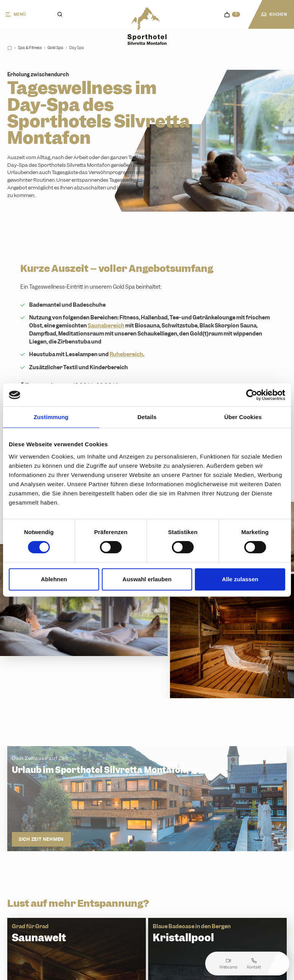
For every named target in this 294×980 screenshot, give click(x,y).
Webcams (228, 964)
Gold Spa (55, 48)
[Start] (10, 48)
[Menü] (23, 14)
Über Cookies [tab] (243, 417)
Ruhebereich (126, 354)
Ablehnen (54, 579)
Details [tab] (147, 417)
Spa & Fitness (30, 48)
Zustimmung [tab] (51, 417)
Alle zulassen (240, 579)
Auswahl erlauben (147, 579)
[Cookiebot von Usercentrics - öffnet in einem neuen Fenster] (252, 395)
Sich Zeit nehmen (41, 839)
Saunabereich (106, 326)
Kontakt (254, 964)
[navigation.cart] (232, 15)
